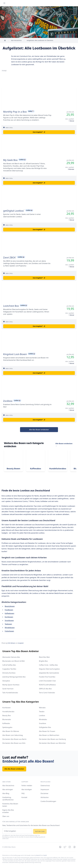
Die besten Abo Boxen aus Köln (14, 743)
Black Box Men (44, 657)
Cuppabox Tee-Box (9, 669)
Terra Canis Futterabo (47, 693)
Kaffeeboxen (9, 613)
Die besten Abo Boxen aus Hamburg (52, 739)
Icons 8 (38, 855)
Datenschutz (45, 786)
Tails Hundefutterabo (10, 693)
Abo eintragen (8, 789)
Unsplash (21, 643)
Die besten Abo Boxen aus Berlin (14, 739)
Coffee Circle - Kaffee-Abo (48, 665)
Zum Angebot (39, 132)
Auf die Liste (40, 831)
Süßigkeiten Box (45, 727)
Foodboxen (9, 610)
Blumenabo (7, 719)
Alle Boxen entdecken (64, 445)
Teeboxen (8, 624)
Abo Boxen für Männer (11, 731)
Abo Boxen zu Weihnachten (49, 735)
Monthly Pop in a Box (15, 112)
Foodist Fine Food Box (47, 677)
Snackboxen (9, 620)
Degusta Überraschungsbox (49, 669)
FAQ (23, 793)
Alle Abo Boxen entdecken (39, 430)
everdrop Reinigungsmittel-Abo (14, 677)
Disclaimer (44, 793)
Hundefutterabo (8, 712)
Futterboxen (9, 631)
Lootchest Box (11, 306)
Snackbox (43, 723)
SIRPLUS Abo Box (45, 689)
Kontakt (24, 797)
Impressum (45, 789)
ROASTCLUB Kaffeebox (47, 685)
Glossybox (6, 681)
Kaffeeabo (6, 723)
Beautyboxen (10, 606)
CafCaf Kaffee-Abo (9, 665)
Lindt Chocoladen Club (47, 681)
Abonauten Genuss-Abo (11, 657)
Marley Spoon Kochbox (11, 685)
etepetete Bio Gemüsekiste (49, 673)
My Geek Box (10, 160)
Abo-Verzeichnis (8, 786)
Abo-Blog (6, 793)
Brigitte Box (43, 661)
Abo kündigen (27, 789)
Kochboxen (9, 617)
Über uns (6, 816)
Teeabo (42, 712)
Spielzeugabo (7, 727)
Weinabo (42, 708)
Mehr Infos (9, 128)
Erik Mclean (11, 643)
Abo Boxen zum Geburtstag (13, 735)
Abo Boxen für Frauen (47, 731)
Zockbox (8, 401)
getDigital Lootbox (13, 211)
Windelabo (43, 719)
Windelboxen (10, 628)
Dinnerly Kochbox (9, 673)
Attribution (45, 797)
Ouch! (45, 855)
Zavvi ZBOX (9, 257)
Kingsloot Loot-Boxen (15, 354)
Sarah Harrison (8, 689)
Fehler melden (27, 786)
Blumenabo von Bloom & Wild (13, 661)
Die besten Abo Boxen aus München (52, 743)
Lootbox (42, 715)
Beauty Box (7, 715)
